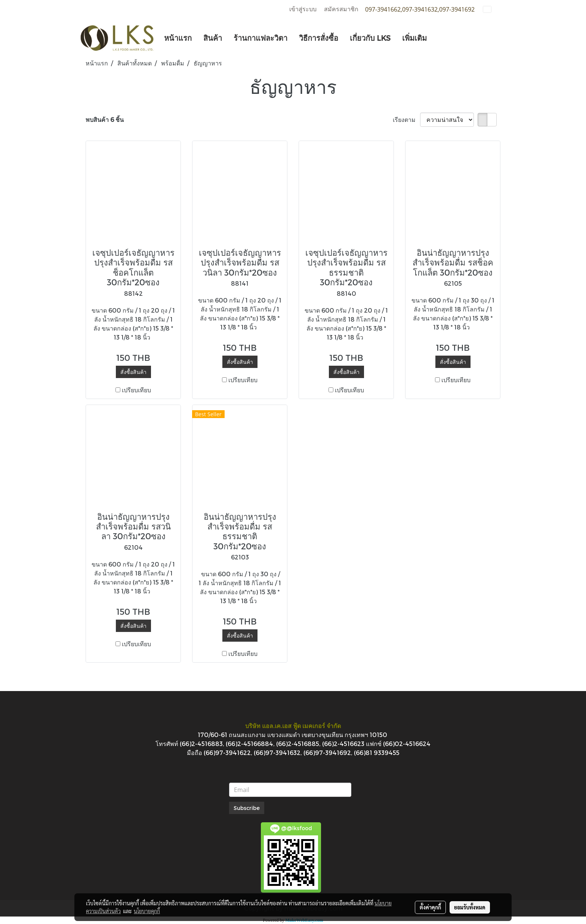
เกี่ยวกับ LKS (370, 38)
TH (492, 9)
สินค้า (213, 38)
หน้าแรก (178, 38)
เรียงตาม (406, 119)
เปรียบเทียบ (136, 390)
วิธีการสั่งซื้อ (319, 38)
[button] (439, 38)
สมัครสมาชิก (341, 9)
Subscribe (247, 808)
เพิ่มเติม (414, 38)
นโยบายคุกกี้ (147, 911)
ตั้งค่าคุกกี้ (430, 907)
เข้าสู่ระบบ (303, 9)
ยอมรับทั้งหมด (470, 907)
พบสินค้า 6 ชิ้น (105, 119)
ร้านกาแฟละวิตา (260, 38)
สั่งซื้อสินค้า (133, 372)
